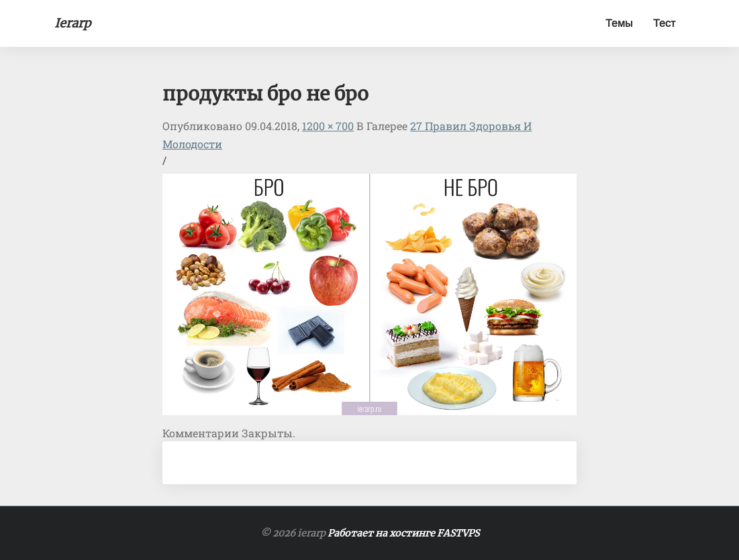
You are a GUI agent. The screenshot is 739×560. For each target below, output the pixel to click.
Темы (619, 23)
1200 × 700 (328, 126)
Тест (664, 23)
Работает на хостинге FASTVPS (403, 533)
